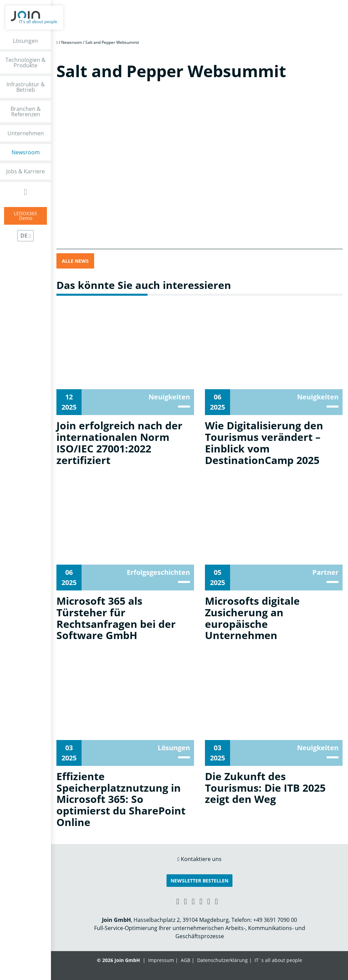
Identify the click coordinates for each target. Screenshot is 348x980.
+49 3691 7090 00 (275, 920)
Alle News (75, 261)
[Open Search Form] (26, 192)
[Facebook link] (193, 901)
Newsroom (26, 152)
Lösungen (25, 41)
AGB (186, 960)
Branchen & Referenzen (26, 111)
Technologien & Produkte (25, 63)
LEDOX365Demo (25, 216)
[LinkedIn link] (185, 901)
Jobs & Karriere (25, 171)
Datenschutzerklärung (222, 960)
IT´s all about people (278, 960)
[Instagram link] (209, 901)
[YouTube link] (201, 901)
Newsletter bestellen (199, 881)
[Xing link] (178, 901)
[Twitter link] (217, 901)
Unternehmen (26, 133)
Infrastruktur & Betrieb (26, 87)
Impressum (161, 960)
